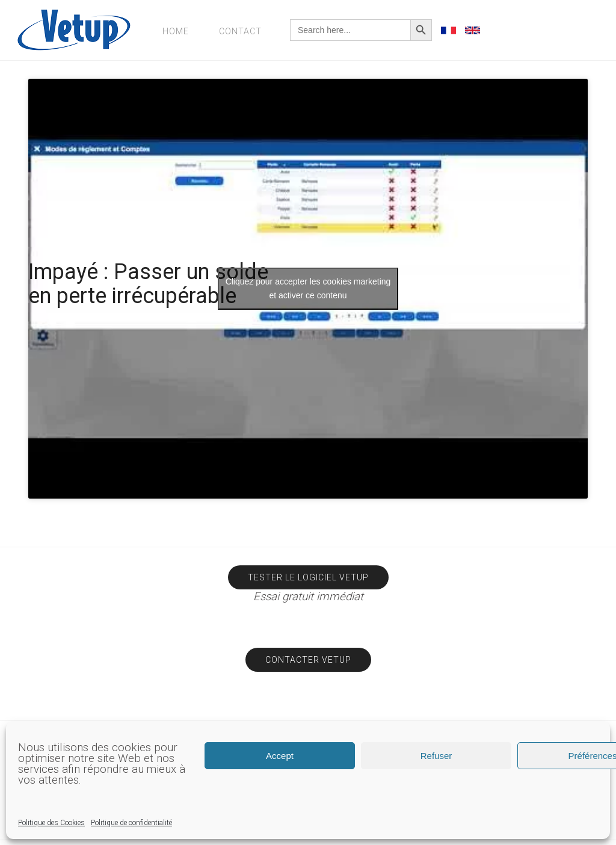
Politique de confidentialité (131, 823)
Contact (240, 31)
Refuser (436, 756)
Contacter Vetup (308, 660)
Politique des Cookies (51, 823)
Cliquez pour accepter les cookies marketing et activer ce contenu (308, 288)
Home (176, 31)
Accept (280, 756)
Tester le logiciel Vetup (308, 577)
